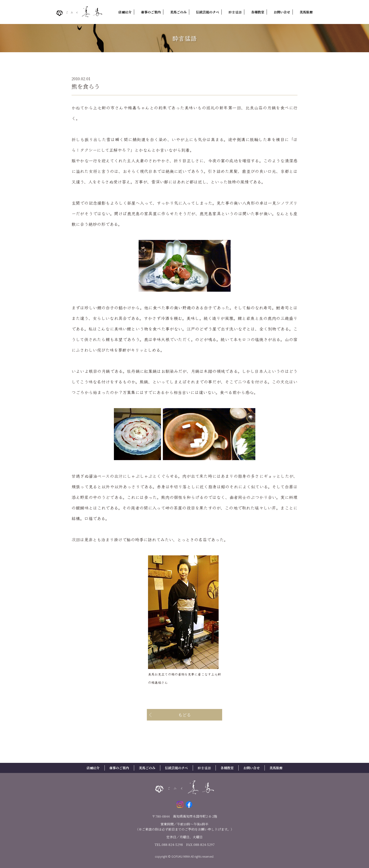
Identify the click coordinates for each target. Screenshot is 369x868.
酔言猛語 (235, 12)
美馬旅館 (306, 12)
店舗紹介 (125, 12)
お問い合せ (282, 12)
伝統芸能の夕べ (208, 12)
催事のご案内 (151, 12)
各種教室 (258, 12)
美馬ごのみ (178, 12)
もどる (184, 715)
